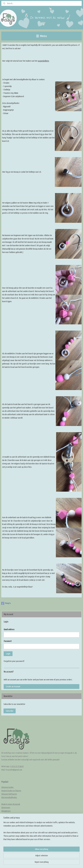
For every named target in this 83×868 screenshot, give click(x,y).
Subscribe (10, 711)
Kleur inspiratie (7, 832)
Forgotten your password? (14, 661)
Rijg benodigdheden (9, 797)
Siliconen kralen (7, 787)
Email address (9, 629)
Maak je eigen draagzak (11, 804)
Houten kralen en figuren (11, 791)
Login (8, 654)
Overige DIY (6, 818)
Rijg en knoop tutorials (10, 839)
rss (51, 863)
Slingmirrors (6, 811)
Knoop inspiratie (8, 829)
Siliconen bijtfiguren (9, 794)
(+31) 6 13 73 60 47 (17, 766)
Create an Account (13, 686)
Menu (42, 36)
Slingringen (6, 807)
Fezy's (6, 603)
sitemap (47, 863)
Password (8, 641)
